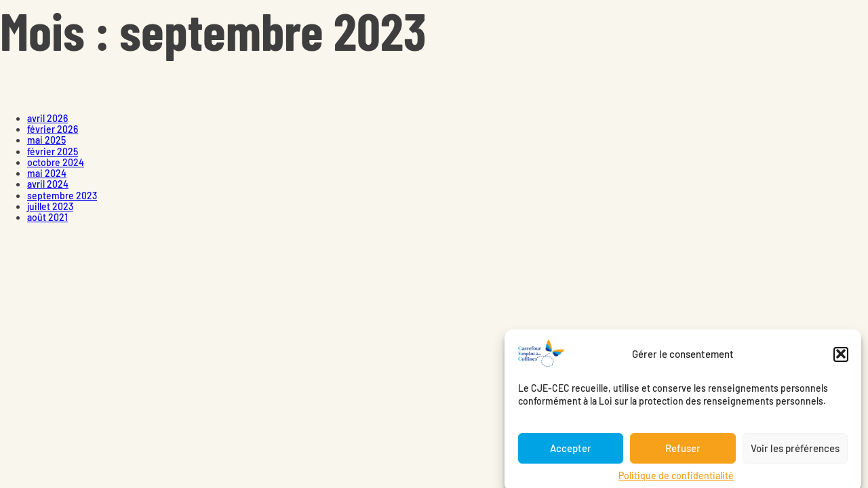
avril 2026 (47, 118)
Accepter (571, 452)
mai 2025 (46, 140)
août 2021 (47, 217)
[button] (841, 358)
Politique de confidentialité (676, 479)
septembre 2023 (62, 196)
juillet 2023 (50, 206)
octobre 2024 (56, 162)
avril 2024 (48, 184)
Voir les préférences (795, 452)
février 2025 (53, 151)
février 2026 (53, 129)
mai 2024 (47, 173)
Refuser (683, 452)
